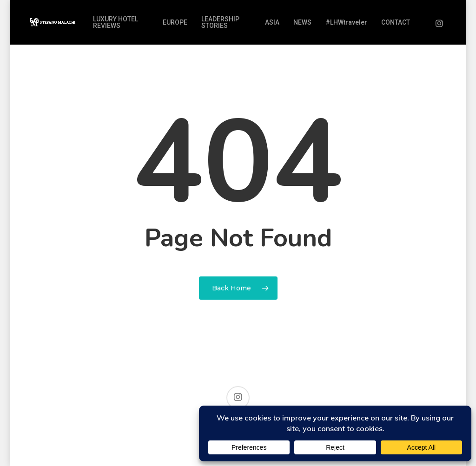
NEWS (302, 22)
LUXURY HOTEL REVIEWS (116, 22)
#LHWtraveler (346, 22)
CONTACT (396, 22)
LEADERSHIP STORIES (220, 22)
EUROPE (175, 22)
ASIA (272, 22)
